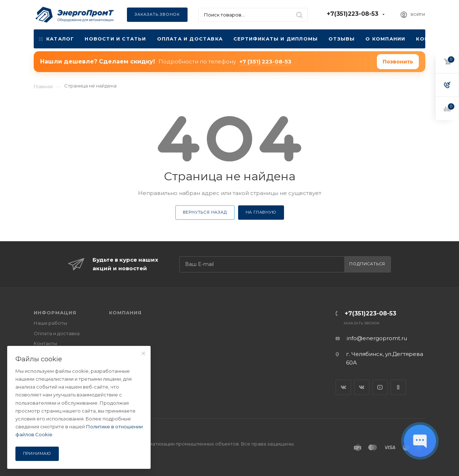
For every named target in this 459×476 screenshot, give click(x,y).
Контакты (433, 39)
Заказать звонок (157, 14)
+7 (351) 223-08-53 (266, 61)
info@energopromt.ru (377, 338)
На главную (261, 212)
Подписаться (367, 264)
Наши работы (50, 323)
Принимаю (37, 453)
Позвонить (398, 62)
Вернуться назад (205, 212)
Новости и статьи (115, 39)
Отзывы (342, 39)
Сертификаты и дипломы (276, 39)
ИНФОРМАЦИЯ (55, 313)
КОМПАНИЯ (125, 313)
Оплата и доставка (190, 39)
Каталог (56, 39)
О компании (385, 39)
